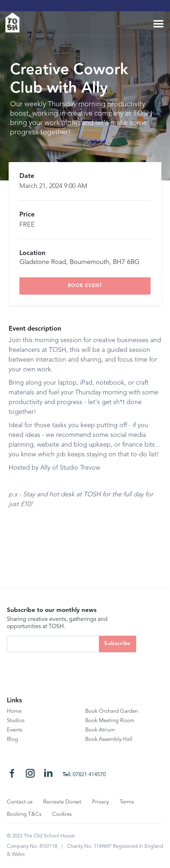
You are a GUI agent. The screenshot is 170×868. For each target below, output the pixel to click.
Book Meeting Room (110, 721)
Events (15, 730)
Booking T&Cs (24, 815)
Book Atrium (100, 730)
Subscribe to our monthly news (52, 610)
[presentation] (61, 666)
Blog (12, 740)
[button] (158, 24)
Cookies (62, 815)
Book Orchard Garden (112, 712)
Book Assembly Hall (109, 740)
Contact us (20, 802)
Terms (127, 802)
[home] (15, 23)
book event (85, 286)
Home (14, 712)
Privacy (100, 802)
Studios (16, 721)
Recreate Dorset (62, 802)
